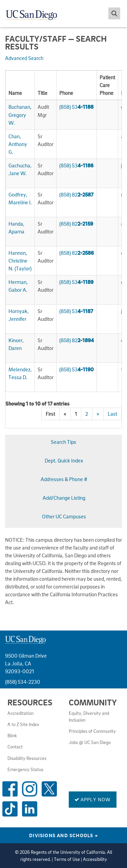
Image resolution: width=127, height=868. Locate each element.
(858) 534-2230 (23, 682)
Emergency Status (25, 769)
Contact (15, 747)
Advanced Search (24, 58)
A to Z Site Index (23, 724)
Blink (12, 736)
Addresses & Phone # (64, 479)
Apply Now (93, 799)
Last (112, 414)
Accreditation (20, 713)
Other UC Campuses (64, 516)
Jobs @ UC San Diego (90, 742)
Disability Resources (27, 758)
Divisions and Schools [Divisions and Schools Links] (63, 835)
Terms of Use (67, 859)
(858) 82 (76, 194)
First (50, 414)
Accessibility (95, 859)
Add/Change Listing (64, 498)
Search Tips (63, 442)
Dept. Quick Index (64, 460)
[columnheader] (20, 86)
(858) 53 (76, 107)
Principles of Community (92, 731)
